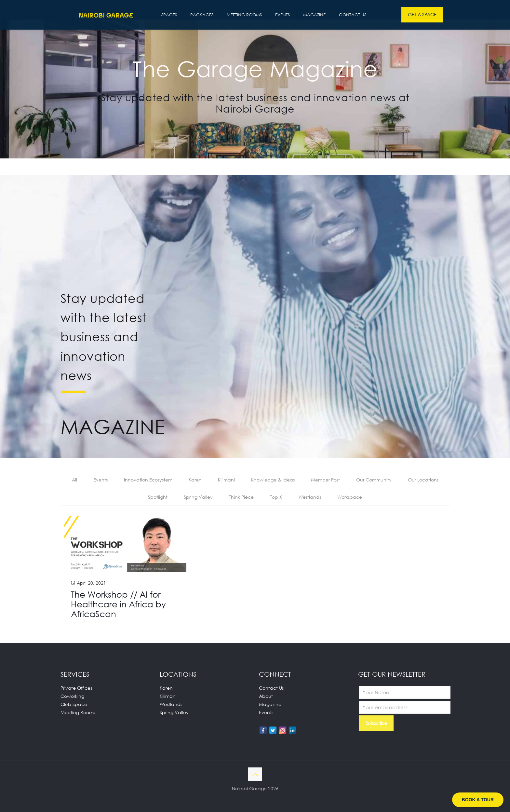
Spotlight (158, 497)
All (74, 480)
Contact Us (271, 688)
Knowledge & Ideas (273, 480)
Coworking (72, 696)
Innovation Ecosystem (148, 480)
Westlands (310, 497)
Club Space (74, 704)
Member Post (325, 480)
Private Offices (76, 688)
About (266, 696)
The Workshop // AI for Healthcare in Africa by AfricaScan (118, 604)
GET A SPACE (422, 14)
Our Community (374, 480)
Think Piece (241, 497)
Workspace (350, 497)
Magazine (270, 704)
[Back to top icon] (255, 774)
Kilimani (226, 480)
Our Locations (423, 480)
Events (101, 480)
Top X (276, 497)
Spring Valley (198, 497)
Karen (195, 480)
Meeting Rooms (78, 712)
